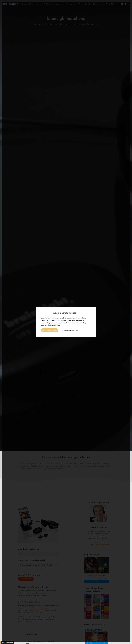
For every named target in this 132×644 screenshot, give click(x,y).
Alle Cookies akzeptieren (50, 330)
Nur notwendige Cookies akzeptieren (70, 330)
